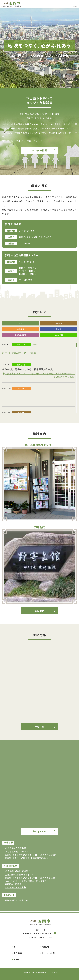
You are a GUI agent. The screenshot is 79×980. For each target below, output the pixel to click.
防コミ (59, 333)
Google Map (39, 835)
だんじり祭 (59, 338)
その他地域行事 (21, 338)
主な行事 (40, 730)
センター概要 (40, 154)
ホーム (17, 947)
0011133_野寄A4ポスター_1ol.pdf (20, 356)
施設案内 (40, 614)
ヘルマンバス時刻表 (16, 891)
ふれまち (21, 333)
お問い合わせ (20, 959)
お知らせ (59, 327)
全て (21, 327)
